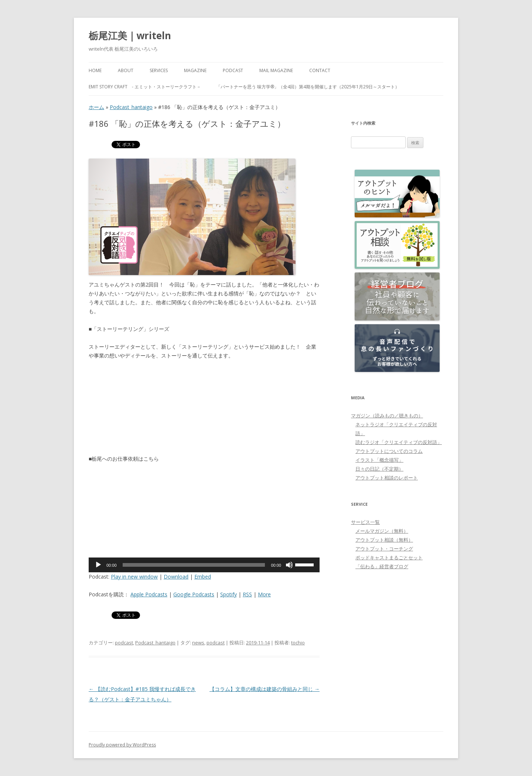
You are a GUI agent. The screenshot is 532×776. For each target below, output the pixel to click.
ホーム (96, 107)
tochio (298, 643)
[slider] (194, 565)
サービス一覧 (365, 522)
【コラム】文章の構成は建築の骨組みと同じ (265, 689)
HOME (95, 70)
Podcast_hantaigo (131, 107)
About (126, 70)
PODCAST (233, 70)
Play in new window (134, 577)
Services (159, 70)
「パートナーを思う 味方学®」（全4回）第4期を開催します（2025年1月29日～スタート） (308, 87)
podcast (124, 643)
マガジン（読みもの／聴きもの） (387, 416)
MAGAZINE (195, 70)
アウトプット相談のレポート (387, 478)
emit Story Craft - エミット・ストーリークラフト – (144, 87)
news (198, 643)
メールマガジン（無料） (382, 531)
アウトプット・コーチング (384, 549)
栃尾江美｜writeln (130, 35)
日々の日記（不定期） (379, 469)
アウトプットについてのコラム (389, 451)
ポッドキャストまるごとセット (389, 558)
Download (176, 577)
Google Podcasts (194, 594)
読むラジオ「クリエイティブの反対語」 (399, 442)
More (264, 594)
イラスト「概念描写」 (379, 460)
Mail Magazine (276, 70)
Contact (320, 70)
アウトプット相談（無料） (384, 540)
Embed (203, 577)
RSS (247, 594)
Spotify (229, 594)
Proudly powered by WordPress (122, 745)
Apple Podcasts (149, 594)
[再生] (98, 565)
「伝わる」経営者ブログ (382, 566)
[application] (204, 565)
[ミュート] (289, 565)
